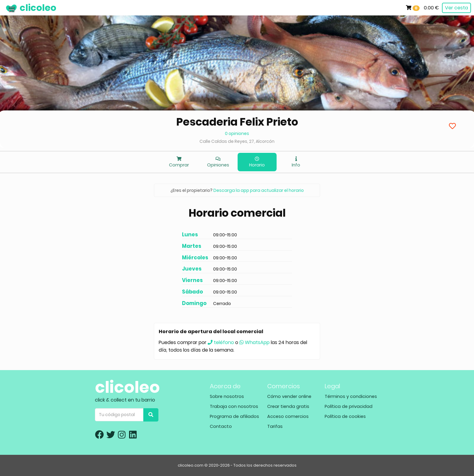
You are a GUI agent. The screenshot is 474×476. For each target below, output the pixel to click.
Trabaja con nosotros (234, 406)
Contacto (221, 426)
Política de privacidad (349, 406)
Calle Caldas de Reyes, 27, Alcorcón (237, 141)
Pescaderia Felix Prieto (237, 122)
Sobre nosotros (227, 396)
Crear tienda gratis (288, 406)
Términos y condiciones (351, 396)
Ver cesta (456, 8)
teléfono (221, 342)
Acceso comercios (288, 416)
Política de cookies (345, 416)
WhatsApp (255, 342)
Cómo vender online (289, 396)
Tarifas (275, 426)
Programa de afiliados (234, 416)
